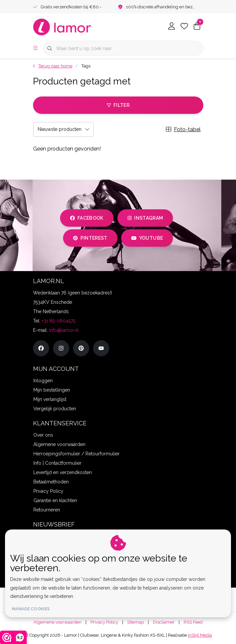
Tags (86, 66)
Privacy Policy (104, 622)
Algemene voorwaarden (57, 622)
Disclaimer (164, 622)
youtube (147, 238)
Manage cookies (31, 609)
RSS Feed (193, 622)
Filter (118, 105)
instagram (145, 218)
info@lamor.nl (64, 330)
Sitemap (136, 622)
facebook (87, 218)
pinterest (90, 238)
